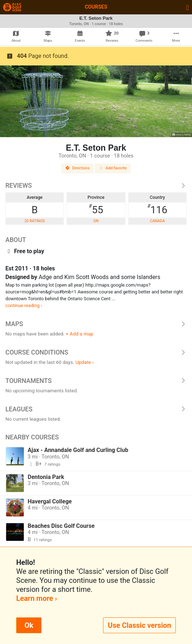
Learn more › (37, 598)
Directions (77, 168)
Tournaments (96, 381)
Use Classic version (139, 625)
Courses (96, 7)
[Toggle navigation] (187, 7)
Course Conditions (96, 352)
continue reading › (24, 305)
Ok (29, 625)
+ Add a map (80, 334)
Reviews (96, 186)
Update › (84, 362)
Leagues (96, 409)
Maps (96, 324)
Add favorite (113, 168)
